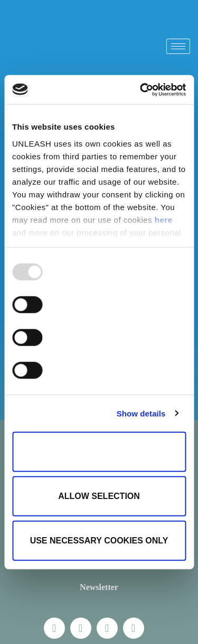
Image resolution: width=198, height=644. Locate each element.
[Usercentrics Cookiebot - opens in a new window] (141, 89)
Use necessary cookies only (99, 541)
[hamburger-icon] (178, 46)
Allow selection (99, 496)
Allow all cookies (99, 452)
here (164, 219)
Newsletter (99, 587)
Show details (141, 413)
